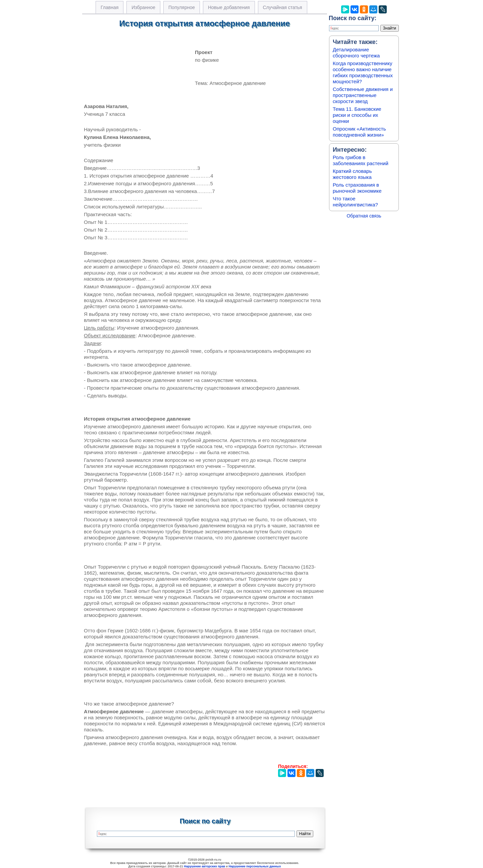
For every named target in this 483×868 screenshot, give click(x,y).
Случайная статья (283, 7)
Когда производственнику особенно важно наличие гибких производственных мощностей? (363, 72)
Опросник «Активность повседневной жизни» (359, 132)
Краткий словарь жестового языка (352, 174)
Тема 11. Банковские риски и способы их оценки (357, 115)
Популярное (182, 7)
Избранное (143, 7)
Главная (110, 7)
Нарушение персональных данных (255, 866)
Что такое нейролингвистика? (355, 202)
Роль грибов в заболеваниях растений (361, 160)
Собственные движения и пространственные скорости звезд (363, 95)
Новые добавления (229, 7)
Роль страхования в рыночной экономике (357, 188)
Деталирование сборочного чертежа (356, 53)
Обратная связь (364, 216)
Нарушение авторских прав (204, 866)
